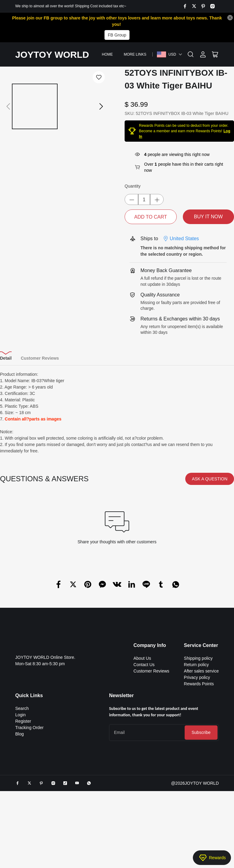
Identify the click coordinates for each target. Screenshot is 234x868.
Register (23, 721)
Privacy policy (197, 677)
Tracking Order (29, 728)
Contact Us (144, 665)
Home (107, 54)
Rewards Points (199, 684)
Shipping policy (198, 658)
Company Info (150, 645)
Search (22, 708)
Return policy (197, 665)
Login (20, 715)
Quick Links (29, 695)
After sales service (201, 671)
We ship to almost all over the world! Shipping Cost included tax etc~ (71, 6)
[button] (8, 100)
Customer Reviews (151, 671)
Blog (19, 734)
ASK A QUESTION (210, 479)
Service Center (201, 645)
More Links (135, 54)
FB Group (117, 35)
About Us (142, 658)
